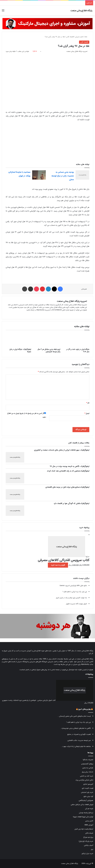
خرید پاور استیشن (87, 792)
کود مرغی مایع (88, 796)
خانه (87, 37)
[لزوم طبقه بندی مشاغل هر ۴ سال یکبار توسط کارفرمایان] (47, 340)
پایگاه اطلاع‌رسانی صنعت (85, 651)
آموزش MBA (89, 825)
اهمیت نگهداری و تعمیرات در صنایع (79, 734)
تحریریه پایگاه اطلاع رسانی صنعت (72, 301)
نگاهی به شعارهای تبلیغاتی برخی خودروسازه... (76, 728)
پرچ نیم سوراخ (88, 837)
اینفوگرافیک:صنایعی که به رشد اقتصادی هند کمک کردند (68, 471)
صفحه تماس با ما (54, 670)
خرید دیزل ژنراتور (87, 853)
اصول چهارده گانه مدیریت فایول (76, 604)
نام (88, 403)
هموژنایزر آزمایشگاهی (86, 800)
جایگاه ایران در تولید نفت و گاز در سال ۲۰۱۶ (78, 351)
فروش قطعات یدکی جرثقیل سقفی (82, 805)
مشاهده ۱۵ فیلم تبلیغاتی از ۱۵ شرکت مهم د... (76, 746)
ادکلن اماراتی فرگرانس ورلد (84, 780)
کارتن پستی (89, 821)
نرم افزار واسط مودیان (86, 813)
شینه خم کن (89, 809)
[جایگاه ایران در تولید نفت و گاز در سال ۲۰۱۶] (77, 340)
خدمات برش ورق (88, 772)
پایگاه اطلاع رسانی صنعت (70, 863)
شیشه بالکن (89, 833)
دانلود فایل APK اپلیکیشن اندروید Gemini (73, 586)
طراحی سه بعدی (88, 768)
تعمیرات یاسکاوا (88, 760)
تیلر (92, 849)
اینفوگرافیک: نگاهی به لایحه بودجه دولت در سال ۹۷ (70, 466)
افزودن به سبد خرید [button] (58, 565)
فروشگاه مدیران (22, 662)
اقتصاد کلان (70, 37)
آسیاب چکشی (89, 845)
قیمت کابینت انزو (88, 788)
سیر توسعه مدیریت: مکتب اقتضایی (79, 740)
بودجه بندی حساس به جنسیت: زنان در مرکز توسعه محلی (63, 176)
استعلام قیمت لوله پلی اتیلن (84, 829)
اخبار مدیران (79, 37)
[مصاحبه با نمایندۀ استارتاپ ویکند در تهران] (39, 175)
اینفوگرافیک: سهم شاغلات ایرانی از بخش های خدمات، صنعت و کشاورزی (62, 450)
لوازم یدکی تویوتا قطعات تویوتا (83, 817)
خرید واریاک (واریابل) (86, 841)
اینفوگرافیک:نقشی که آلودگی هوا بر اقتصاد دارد (71, 503)
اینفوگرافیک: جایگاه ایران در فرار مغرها (20, 351)
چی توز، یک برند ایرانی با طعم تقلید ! (75, 592)
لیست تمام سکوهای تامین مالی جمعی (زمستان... (74, 716)
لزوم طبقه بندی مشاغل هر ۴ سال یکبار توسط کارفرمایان (49, 351)
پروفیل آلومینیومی (87, 764)
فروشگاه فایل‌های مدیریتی (38, 662)
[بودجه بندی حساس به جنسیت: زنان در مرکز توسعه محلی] (82, 175)
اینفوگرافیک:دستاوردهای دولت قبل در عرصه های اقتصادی (67, 487)
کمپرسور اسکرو (88, 784)
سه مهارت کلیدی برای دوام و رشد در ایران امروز (71, 598)
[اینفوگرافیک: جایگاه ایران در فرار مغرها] (18, 340)
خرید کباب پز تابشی (87, 776)
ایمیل (87, 413)
